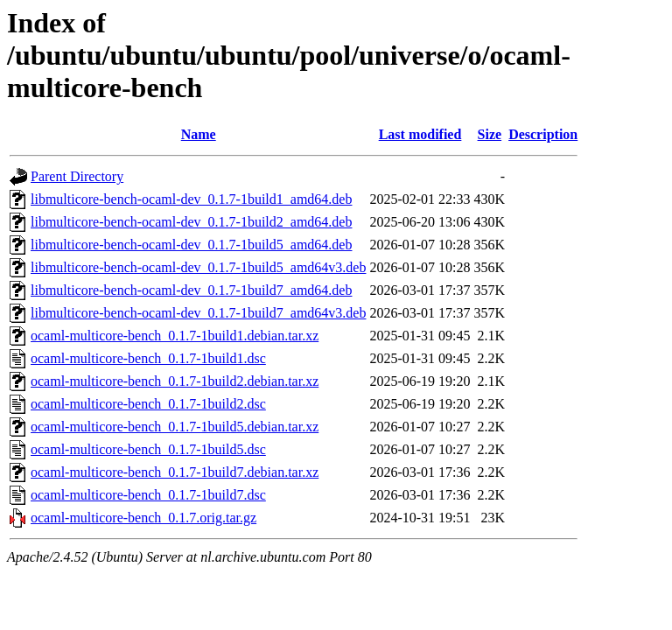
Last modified (420, 134)
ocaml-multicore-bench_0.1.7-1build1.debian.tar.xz (175, 336)
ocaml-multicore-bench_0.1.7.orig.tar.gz (143, 518)
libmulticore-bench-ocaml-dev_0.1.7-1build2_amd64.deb (191, 222)
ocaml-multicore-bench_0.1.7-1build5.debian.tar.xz (175, 427)
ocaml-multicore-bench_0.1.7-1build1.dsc (148, 358)
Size (490, 134)
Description (543, 134)
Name (199, 134)
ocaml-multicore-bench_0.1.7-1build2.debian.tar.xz (175, 381)
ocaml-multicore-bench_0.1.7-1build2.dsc (148, 404)
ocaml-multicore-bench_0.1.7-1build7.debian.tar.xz (175, 472)
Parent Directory (77, 176)
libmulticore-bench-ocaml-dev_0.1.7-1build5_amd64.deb (191, 245)
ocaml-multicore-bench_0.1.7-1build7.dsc (148, 495)
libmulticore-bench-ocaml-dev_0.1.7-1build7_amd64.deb (191, 290)
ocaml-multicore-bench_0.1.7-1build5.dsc (148, 449)
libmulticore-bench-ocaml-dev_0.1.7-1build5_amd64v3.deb (198, 267)
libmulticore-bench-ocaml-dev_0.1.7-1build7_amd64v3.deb (198, 313)
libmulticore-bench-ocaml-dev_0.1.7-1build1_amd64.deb (191, 199)
